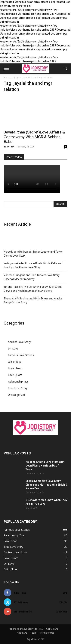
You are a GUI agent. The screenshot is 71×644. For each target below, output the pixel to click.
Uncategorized (17, 395)
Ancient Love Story (19, 342)
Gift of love (15, 362)
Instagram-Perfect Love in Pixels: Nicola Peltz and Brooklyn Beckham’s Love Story (33, 265)
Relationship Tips (18, 381)
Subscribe (61, 612)
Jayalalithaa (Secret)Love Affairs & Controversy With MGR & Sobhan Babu (34, 137)
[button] (6, 69)
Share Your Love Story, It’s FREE (26, 629)
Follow (63, 602)
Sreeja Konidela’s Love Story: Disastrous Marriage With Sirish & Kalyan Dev (46, 485)
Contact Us (52, 629)
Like (65, 593)
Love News (15, 368)
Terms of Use (47, 633)
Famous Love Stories (21, 355)
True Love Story (18, 388)
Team (33, 633)
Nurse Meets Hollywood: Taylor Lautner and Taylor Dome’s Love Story (33, 254)
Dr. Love (13, 348)
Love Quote (15, 375)
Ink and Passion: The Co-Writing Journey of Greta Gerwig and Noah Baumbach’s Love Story (33, 289)
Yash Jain (9, 147)
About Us (22, 633)
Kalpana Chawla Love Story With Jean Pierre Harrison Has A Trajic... (45, 466)
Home (7, 78)
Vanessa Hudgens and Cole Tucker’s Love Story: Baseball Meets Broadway (32, 277)
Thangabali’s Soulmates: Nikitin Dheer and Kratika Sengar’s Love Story (33, 300)
